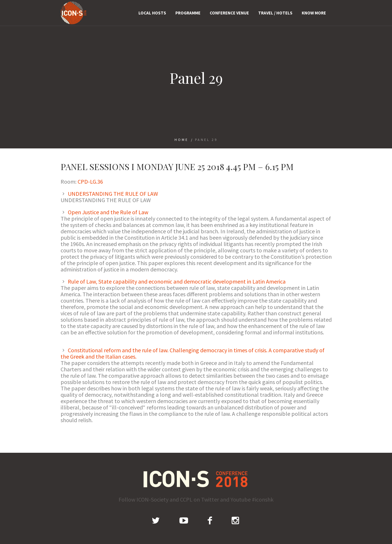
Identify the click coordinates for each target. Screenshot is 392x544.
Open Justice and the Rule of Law (108, 212)
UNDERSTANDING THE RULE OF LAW (113, 194)
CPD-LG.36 (90, 181)
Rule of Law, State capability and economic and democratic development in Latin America (177, 281)
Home (181, 140)
